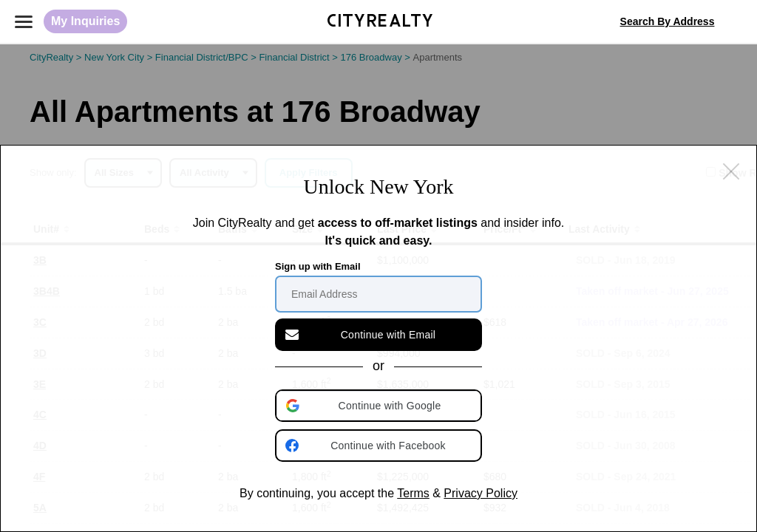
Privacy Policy (481, 493)
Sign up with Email (318, 266)
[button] (380, 406)
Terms (413, 493)
